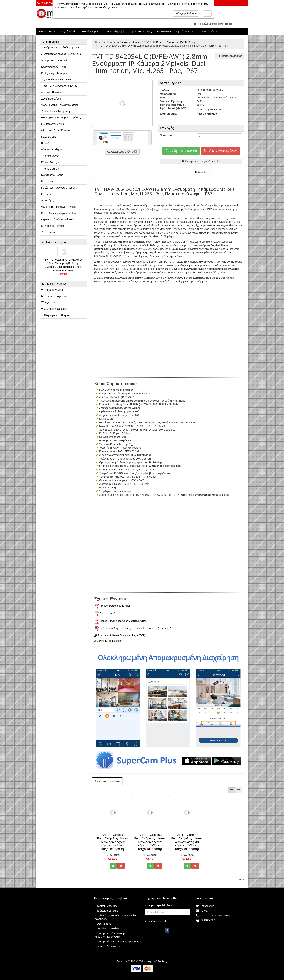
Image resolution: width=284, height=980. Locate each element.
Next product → (203, 172)
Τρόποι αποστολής (141, 31)
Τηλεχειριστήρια (50, 169)
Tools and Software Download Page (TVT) (121, 635)
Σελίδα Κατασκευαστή (109, 641)
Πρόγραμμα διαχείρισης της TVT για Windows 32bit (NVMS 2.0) (135, 628)
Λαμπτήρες (48, 200)
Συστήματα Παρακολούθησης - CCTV (128, 42)
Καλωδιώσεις (49, 137)
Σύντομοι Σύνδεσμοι (55, 309)
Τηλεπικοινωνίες (50, 156)
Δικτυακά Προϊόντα (52, 92)
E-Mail (202, 911)
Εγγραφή (48, 302)
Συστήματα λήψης (51, 99)
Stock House (48, 232)
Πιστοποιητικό (107, 613)
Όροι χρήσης (103, 924)
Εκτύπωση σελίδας (230, 56)
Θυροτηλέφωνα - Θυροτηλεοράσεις (61, 118)
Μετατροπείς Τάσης (52, 175)
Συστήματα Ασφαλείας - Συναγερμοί (61, 54)
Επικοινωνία (164, 31)
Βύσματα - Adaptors (53, 149)
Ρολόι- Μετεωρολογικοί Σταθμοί (59, 213)
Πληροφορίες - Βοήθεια (57, 315)
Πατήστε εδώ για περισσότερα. (110, 7)
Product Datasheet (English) (115, 606)
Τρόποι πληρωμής (115, 31)
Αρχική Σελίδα (68, 31)
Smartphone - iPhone (53, 226)
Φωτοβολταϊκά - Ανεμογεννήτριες (60, 105)
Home (99, 42)
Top (242, 879)
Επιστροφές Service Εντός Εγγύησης (117, 941)
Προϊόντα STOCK (186, 31)
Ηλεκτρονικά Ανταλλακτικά (56, 130)
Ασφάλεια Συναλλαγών (108, 928)
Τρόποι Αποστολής (106, 911)
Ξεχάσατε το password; (56, 296)
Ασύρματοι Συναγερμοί (54, 60)
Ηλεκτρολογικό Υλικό (53, 124)
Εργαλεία (46, 194)
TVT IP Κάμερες (189, 42)
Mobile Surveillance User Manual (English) (124, 621)
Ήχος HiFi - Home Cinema (56, 79)
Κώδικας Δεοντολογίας (108, 946)
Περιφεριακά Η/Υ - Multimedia (58, 219)
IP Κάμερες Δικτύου (164, 42)
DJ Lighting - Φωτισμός (54, 73)
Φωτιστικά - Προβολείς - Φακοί (58, 207)
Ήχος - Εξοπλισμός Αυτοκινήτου (59, 86)
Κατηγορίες (45, 31)
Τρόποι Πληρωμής (106, 906)
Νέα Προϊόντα (209, 31)
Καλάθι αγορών (90, 31)
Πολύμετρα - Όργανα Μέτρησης (59, 188)
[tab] (107, 781)
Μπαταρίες (47, 181)
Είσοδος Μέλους (52, 290)
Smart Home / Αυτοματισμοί (57, 111)
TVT (199, 94)
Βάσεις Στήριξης (50, 162)
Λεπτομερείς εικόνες (122, 152)
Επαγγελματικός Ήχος (54, 67)
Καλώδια (46, 143)
